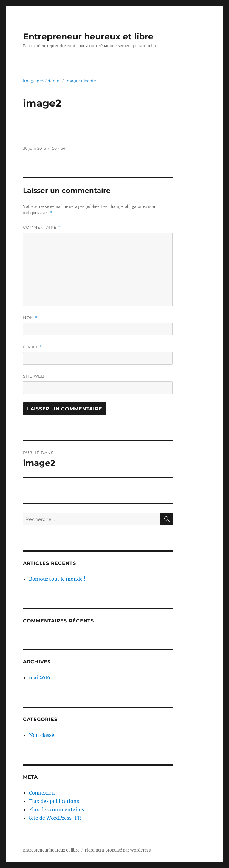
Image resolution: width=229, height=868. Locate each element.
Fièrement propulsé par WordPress (118, 850)
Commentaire (42, 227)
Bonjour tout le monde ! (57, 579)
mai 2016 (40, 677)
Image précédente (41, 81)
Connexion (42, 793)
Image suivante (81, 81)
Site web (34, 376)
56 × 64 (59, 148)
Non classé (42, 735)
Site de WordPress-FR (55, 818)
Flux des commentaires (57, 809)
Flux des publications (54, 801)
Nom (30, 318)
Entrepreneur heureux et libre (88, 36)
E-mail (33, 347)
